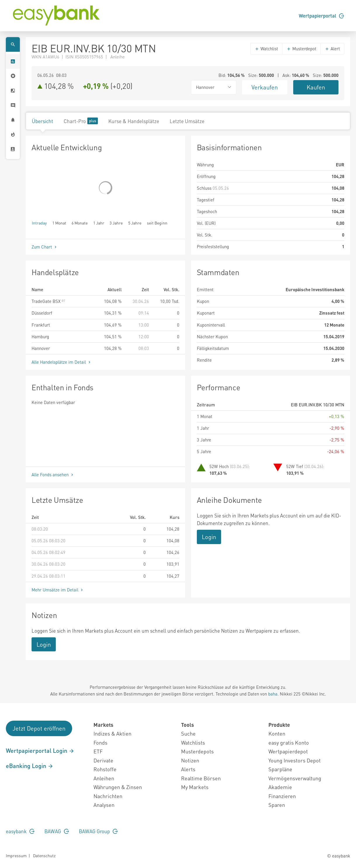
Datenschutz (44, 855)
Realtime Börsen (201, 778)
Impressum (16, 855)
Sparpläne (280, 769)
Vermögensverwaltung (295, 778)
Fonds (100, 742)
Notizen (190, 760)
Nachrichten (108, 796)
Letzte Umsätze (187, 121)
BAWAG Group (98, 831)
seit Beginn (157, 223)
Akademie (280, 787)
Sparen (277, 805)
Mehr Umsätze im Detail (58, 590)
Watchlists (193, 742)
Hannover (41, 348)
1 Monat (59, 223)
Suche (188, 733)
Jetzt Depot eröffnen (39, 728)
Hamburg (40, 336)
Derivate (103, 760)
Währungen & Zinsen (118, 787)
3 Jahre (116, 223)
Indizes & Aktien (112, 733)
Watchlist (266, 49)
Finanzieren (282, 796)
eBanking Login (30, 766)
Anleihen (104, 778)
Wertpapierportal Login (40, 750)
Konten (277, 733)
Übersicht (42, 121)
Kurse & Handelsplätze (134, 121)
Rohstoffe (105, 769)
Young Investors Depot (295, 760)
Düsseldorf (42, 313)
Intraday (39, 223)
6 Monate (80, 223)
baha (273, 694)
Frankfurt (41, 325)
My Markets (195, 787)
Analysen (104, 805)
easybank (20, 831)
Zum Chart (45, 247)
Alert (332, 49)
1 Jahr (99, 223)
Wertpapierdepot (288, 751)
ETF (98, 751)
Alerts (188, 769)
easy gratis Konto (289, 742)
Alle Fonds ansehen (53, 474)
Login (209, 537)
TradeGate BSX (48, 301)
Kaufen (316, 87)
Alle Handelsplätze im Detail (62, 362)
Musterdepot (301, 49)
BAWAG (57, 831)
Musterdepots (197, 751)
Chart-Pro (81, 121)
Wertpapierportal (321, 15)
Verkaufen (265, 87)
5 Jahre (135, 223)
